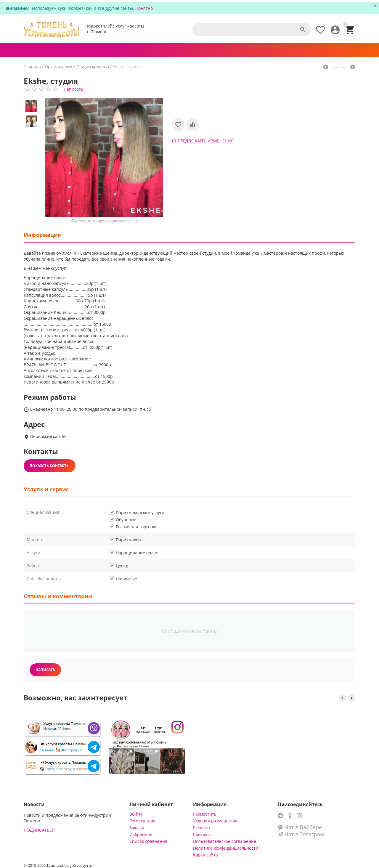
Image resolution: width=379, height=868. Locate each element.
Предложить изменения (206, 141)
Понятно (144, 8)
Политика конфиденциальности (226, 848)
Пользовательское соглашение (225, 841)
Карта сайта (205, 855)
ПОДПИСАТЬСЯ (39, 830)
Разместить (205, 814)
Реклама (201, 828)
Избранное (141, 834)
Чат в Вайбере (300, 827)
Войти (136, 814)
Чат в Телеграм (301, 834)
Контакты (203, 834)
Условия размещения (215, 821)
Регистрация (142, 821)
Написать (73, 89)
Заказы (137, 828)
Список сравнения (148, 841)
